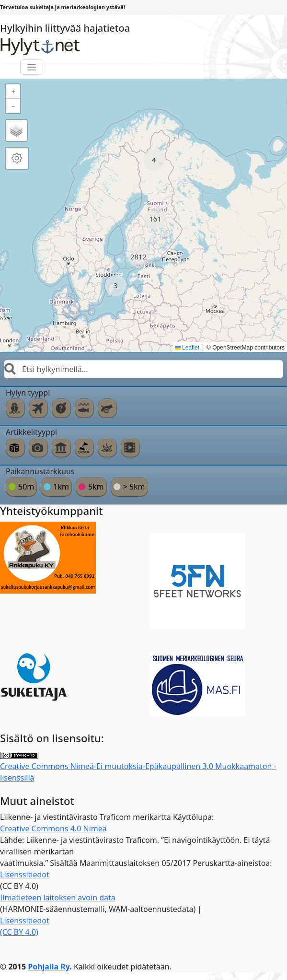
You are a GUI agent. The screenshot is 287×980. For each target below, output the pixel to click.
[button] (154, 160)
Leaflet (187, 348)
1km (61, 487)
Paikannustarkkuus (40, 471)
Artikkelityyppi (31, 432)
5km (96, 487)
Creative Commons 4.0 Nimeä (53, 828)
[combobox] (143, 369)
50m (26, 487)
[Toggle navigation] (32, 67)
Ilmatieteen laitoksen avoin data (58, 898)
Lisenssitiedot (25, 875)
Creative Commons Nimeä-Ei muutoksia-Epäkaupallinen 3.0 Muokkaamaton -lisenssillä (138, 767)
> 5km (134, 487)
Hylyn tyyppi (28, 393)
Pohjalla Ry (49, 967)
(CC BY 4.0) (19, 932)
